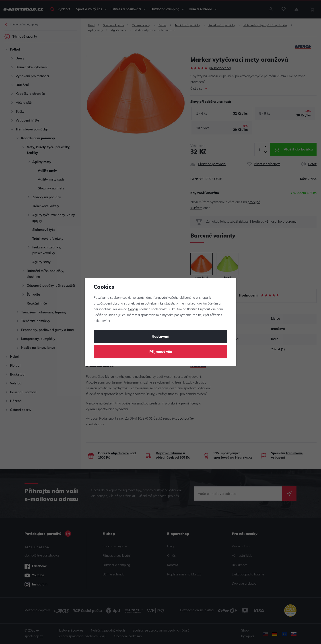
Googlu (133, 310)
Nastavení (160, 337)
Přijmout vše (161, 352)
